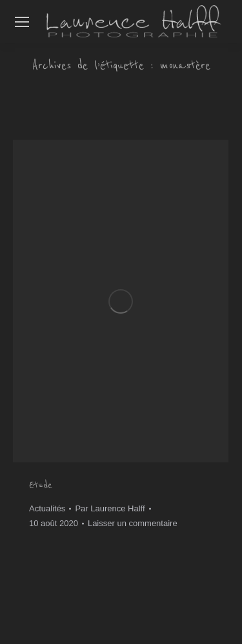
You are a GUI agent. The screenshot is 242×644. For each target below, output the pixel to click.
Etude (41, 485)
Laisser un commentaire (133, 523)
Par (110, 508)
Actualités (47, 508)
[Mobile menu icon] (22, 22)
